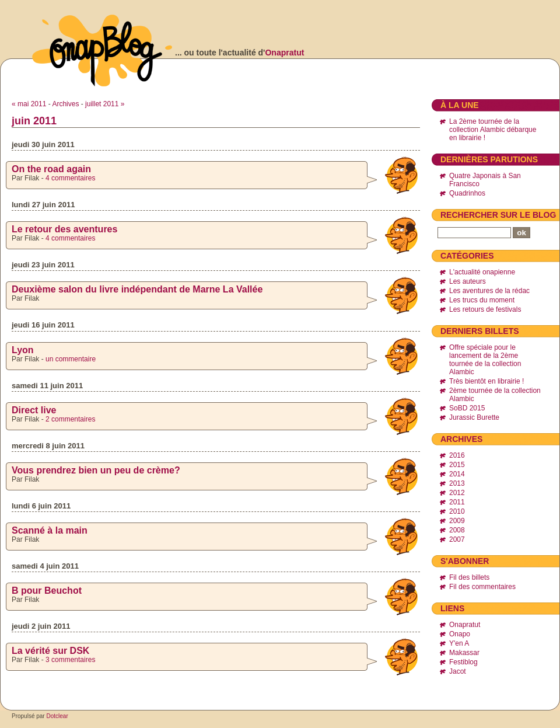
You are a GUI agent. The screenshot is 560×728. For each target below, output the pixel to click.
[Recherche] (474, 233)
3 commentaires (70, 660)
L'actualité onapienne (482, 272)
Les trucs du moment (482, 300)
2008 (457, 530)
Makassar (464, 653)
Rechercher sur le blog (498, 215)
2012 (457, 493)
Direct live (34, 410)
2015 (457, 465)
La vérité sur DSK (50, 651)
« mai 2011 (29, 104)
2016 (457, 455)
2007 (457, 539)
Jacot (458, 671)
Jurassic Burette (474, 417)
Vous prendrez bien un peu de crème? (96, 470)
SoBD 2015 (467, 408)
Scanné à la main (50, 530)
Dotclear (57, 716)
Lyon (23, 350)
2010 (457, 511)
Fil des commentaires (482, 587)
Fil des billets (469, 577)
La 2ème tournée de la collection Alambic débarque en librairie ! (493, 130)
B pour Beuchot (47, 591)
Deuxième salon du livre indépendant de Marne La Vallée (137, 289)
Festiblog (463, 662)
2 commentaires (70, 419)
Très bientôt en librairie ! (487, 381)
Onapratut (284, 53)
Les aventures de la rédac (489, 291)
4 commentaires (70, 178)
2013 (457, 483)
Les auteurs (468, 281)
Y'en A (459, 643)
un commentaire (71, 359)
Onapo (460, 634)
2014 (457, 474)
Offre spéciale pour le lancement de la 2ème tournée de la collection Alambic (485, 360)
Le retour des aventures (64, 229)
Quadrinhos (467, 193)
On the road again (51, 169)
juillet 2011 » (105, 104)
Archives (65, 104)
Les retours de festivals (485, 309)
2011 (457, 502)
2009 (457, 521)
